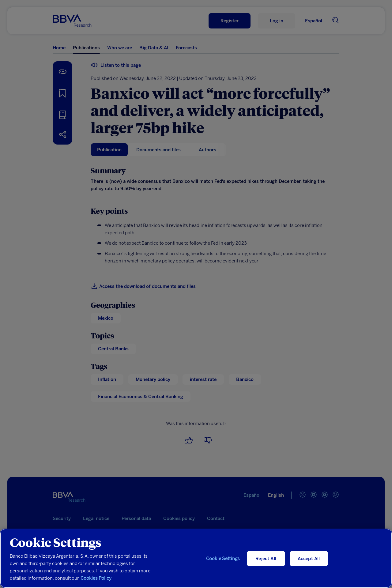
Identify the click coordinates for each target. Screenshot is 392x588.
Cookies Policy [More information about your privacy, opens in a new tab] (96, 578)
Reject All (266, 559)
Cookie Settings (223, 559)
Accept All (309, 559)
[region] (196, 558)
